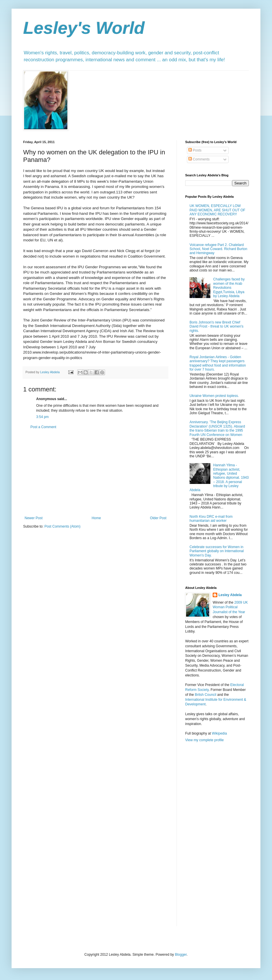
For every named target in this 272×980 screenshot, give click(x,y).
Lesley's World (84, 28)
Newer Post (34, 518)
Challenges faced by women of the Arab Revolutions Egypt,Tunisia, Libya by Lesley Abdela (229, 288)
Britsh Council (205, 695)
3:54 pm (42, 417)
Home (96, 518)
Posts (195, 150)
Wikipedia (219, 733)
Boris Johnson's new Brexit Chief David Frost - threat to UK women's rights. (216, 327)
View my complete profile (204, 740)
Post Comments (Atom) (62, 526)
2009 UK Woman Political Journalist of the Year (230, 607)
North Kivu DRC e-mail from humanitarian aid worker (211, 519)
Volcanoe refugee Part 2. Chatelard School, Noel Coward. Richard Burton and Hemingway (218, 249)
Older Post (158, 518)
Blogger (181, 955)
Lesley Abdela (230, 595)
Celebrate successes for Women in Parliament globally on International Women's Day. (217, 551)
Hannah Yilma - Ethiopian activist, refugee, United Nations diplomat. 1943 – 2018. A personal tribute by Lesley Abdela (219, 478)
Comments (199, 159)
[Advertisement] (95, 473)
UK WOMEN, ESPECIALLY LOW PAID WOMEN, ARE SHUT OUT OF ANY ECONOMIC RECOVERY (217, 210)
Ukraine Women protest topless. (214, 396)
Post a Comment (43, 427)
